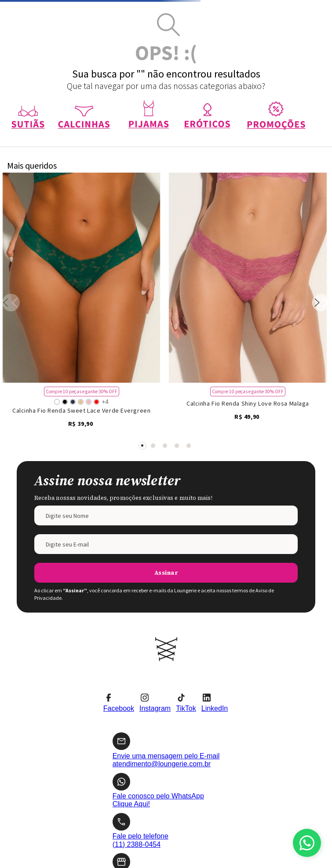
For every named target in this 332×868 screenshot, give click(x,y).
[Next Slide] (321, 197)
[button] (142, 235)
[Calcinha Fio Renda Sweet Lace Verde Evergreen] (81, 197)
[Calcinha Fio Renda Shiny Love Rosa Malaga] (248, 197)
